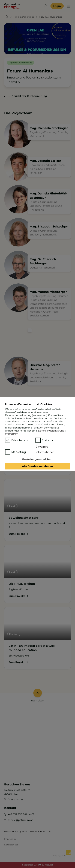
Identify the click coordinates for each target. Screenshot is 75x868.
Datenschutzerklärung (51, 431)
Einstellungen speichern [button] (37, 459)
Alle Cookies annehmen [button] (37, 466)
